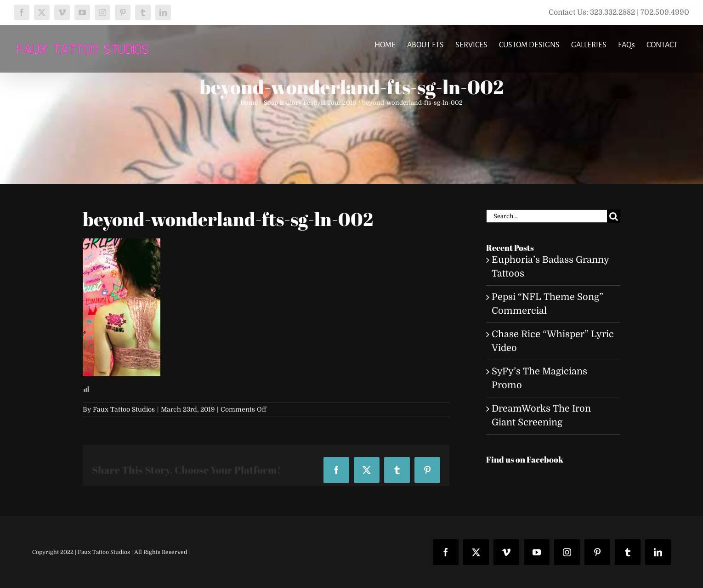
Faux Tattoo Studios (124, 409)
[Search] (614, 216)
